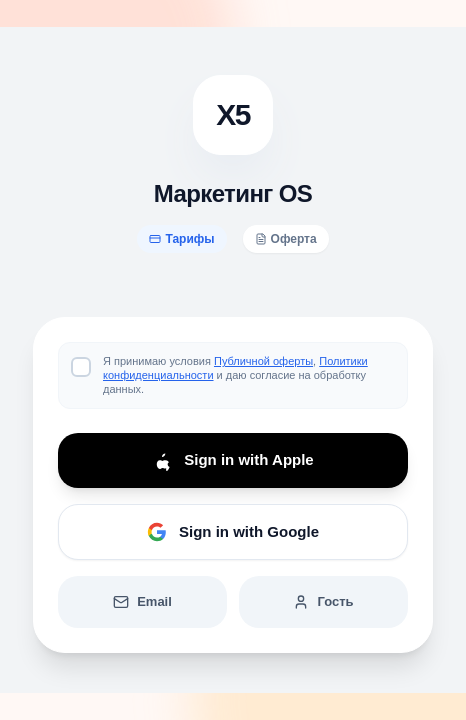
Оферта (286, 239)
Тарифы (181, 239)
